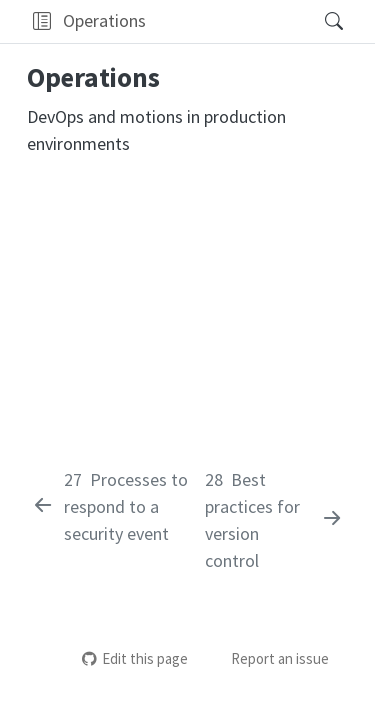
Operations (104, 20)
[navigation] (228, 21)
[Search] (316, 21)
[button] (41, 21)
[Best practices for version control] (274, 520)
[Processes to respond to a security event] (114, 506)
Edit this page (135, 658)
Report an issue (269, 658)
